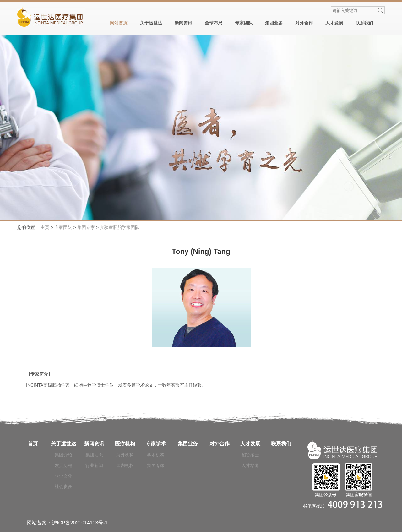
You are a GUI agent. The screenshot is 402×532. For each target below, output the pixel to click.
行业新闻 (94, 465)
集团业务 (274, 23)
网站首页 (119, 23)
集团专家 (86, 227)
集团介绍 (63, 455)
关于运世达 (151, 23)
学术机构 (156, 455)
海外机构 (125, 455)
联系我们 (364, 23)
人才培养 (250, 465)
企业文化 (63, 476)
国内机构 (125, 465)
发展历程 (63, 465)
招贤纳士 (250, 455)
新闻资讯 (183, 23)
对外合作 (304, 23)
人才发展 (334, 23)
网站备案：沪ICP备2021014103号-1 (67, 523)
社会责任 (63, 486)
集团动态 (94, 455)
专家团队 (244, 23)
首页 (33, 444)
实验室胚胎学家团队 (120, 227)
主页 (45, 227)
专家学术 (156, 444)
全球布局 (214, 23)
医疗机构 (125, 444)
